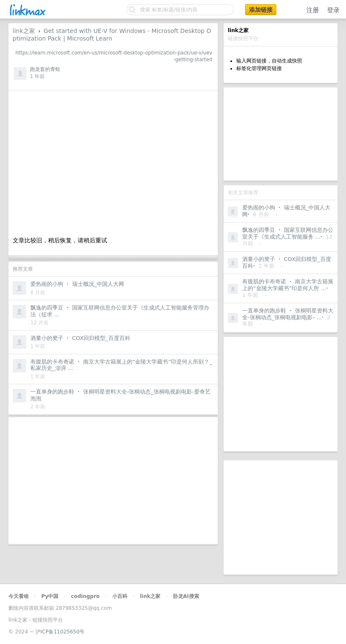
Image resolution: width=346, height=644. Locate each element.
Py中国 (50, 596)
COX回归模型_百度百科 (101, 338)
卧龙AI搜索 (186, 596)
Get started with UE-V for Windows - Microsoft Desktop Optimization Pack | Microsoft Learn (112, 35)
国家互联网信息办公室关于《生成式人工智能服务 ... (288, 233)
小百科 (120, 596)
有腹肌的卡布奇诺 (264, 281)
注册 (313, 10)
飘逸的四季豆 (259, 230)
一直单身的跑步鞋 (264, 311)
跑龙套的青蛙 (45, 69)
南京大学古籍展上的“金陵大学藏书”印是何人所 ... (288, 285)
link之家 (24, 31)
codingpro (85, 596)
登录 (333, 10)
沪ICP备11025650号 (60, 632)
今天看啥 (19, 596)
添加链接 (261, 10)
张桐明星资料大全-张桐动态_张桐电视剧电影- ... (288, 314)
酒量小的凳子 (259, 259)
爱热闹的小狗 (259, 208)
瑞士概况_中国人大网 (98, 284)
